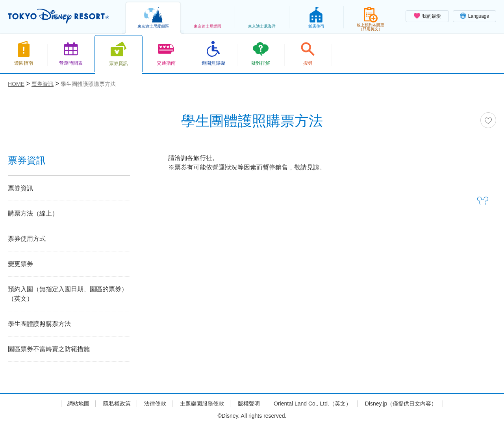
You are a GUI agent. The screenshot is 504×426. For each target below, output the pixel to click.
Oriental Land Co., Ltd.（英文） (312, 404)
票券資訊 (20, 188)
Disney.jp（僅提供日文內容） (401, 404)
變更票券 (20, 264)
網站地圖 (78, 404)
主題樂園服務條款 (202, 404)
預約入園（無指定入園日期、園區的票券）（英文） (68, 294)
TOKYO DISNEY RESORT (58, 16)
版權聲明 (249, 404)
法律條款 (155, 404)
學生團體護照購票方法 (39, 324)
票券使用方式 (27, 239)
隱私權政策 (117, 404)
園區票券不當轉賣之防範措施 (49, 349)
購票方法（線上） (33, 213)
